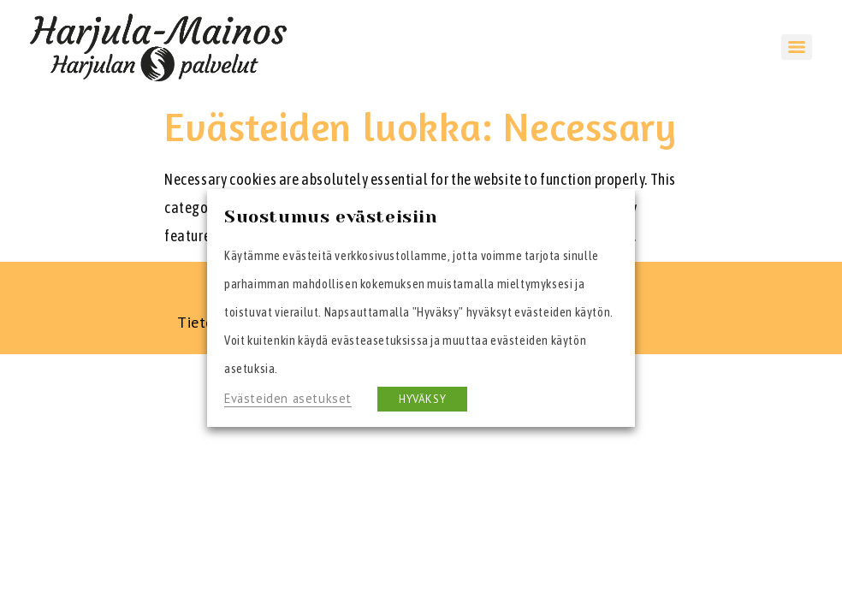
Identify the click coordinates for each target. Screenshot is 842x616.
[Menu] (797, 47)
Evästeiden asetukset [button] (288, 398)
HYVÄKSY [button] (422, 399)
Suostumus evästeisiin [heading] (331, 217)
